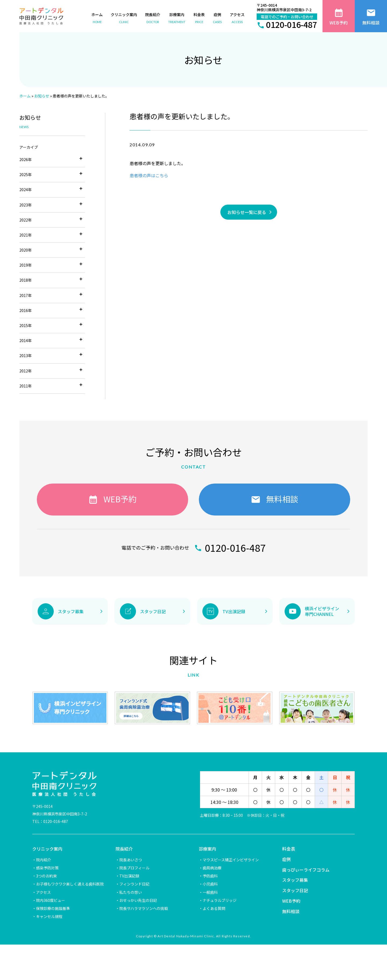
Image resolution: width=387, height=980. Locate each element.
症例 (286, 859)
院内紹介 (44, 860)
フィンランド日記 (134, 884)
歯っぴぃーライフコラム (306, 870)
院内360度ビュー (51, 900)
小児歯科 (210, 884)
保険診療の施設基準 (53, 908)
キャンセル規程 (49, 916)
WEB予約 (291, 901)
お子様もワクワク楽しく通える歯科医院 (70, 884)
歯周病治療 (212, 868)
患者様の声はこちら (149, 175)
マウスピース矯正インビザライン (231, 860)
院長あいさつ (131, 860)
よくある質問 (214, 908)
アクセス (43, 892)
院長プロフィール (134, 868)
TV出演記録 (129, 876)
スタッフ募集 (295, 880)
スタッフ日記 (295, 890)
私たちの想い (131, 892)
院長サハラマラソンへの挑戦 (144, 908)
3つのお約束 (46, 876)
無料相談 (291, 911)
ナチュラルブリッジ (220, 900)
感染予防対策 (47, 868)
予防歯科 (210, 876)
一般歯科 (210, 892)
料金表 (289, 849)
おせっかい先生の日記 (138, 900)
